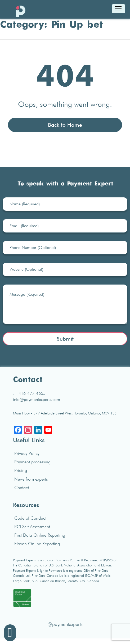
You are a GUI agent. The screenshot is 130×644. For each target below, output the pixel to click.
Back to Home (65, 125)
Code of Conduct (30, 518)
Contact (22, 488)
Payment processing (32, 462)
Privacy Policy (27, 453)
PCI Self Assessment (32, 527)
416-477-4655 (29, 393)
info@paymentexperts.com (37, 399)
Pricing (21, 470)
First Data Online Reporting (40, 535)
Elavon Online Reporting (37, 544)
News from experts (31, 479)
